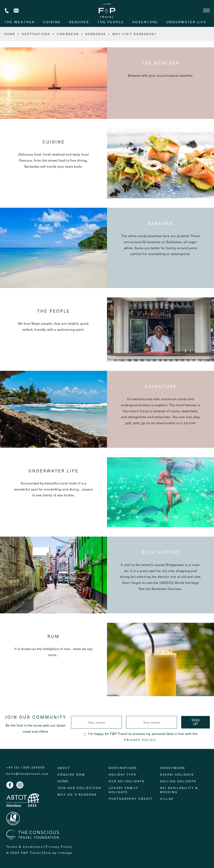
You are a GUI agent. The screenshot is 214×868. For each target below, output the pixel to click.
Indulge (65, 853)
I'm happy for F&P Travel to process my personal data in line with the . (141, 737)
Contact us (16, 11)
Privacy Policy (140, 740)
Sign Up (196, 722)
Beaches (79, 22)
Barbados (96, 34)
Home (63, 781)
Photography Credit (131, 799)
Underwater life (186, 22)
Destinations (36, 34)
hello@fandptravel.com (28, 774)
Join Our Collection (79, 788)
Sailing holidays (178, 781)
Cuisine (52, 22)
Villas (167, 799)
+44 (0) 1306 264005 (7, 11)
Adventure (145, 22)
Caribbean (68, 34)
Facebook (10, 785)
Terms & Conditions (25, 847)
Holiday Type (123, 774)
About (64, 768)
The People (111, 22)
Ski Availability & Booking (179, 790)
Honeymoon (173, 768)
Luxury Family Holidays (124, 790)
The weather (19, 22)
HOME (10, 34)
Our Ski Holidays (127, 781)
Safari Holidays (177, 774)
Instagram (20, 785)
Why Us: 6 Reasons (77, 794)
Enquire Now (71, 774)
